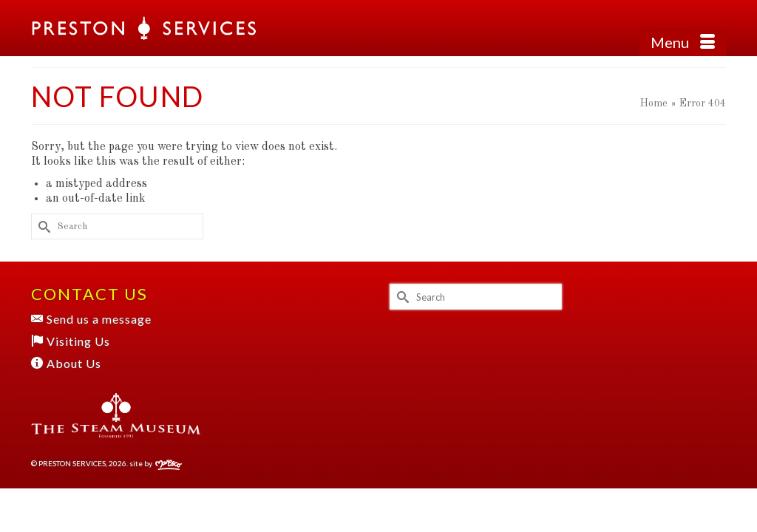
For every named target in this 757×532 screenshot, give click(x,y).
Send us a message (91, 319)
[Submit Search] (42, 226)
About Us (66, 363)
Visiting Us (71, 341)
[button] (715, 28)
